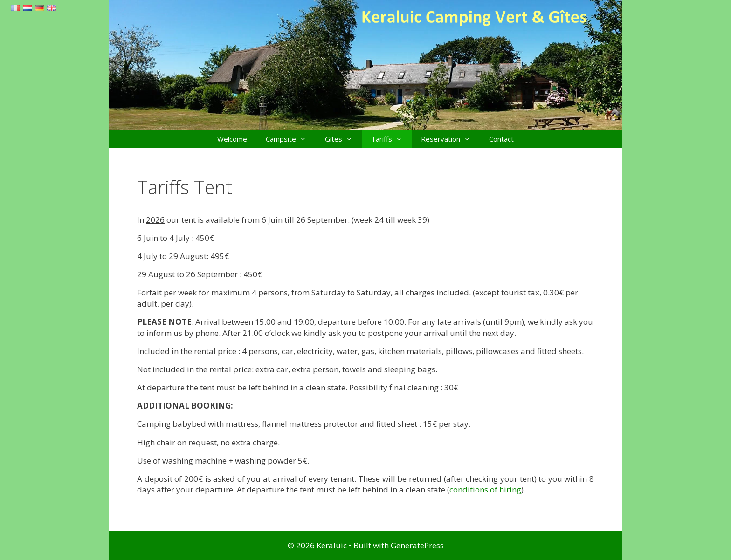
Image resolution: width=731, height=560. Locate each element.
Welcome (232, 139)
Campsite (291, 139)
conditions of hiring (485, 489)
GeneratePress (417, 545)
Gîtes (343, 139)
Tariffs (391, 139)
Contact (501, 139)
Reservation (450, 139)
